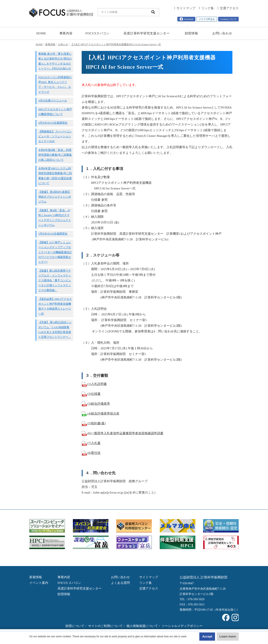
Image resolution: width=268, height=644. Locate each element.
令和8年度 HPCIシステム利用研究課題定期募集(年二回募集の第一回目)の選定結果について (55, 176)
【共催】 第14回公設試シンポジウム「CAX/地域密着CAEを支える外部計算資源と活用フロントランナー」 (55, 330)
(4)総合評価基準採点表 (100, 413)
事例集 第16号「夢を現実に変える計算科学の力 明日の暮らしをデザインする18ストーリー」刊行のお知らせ (55, 61)
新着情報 (50, 44)
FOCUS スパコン (69, 583)
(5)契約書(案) (94, 423)
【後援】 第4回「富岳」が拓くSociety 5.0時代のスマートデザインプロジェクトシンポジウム (55, 218)
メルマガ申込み (207, 19)
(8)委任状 (91, 453)
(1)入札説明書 (94, 384)
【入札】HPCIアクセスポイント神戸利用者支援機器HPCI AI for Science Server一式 (116, 44)
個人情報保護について (142, 626)
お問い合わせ (222, 33)
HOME (41, 33)
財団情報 (191, 33)
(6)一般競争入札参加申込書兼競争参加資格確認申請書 (122, 433)
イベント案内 (39, 583)
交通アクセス (229, 8)
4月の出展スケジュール (53, 100)
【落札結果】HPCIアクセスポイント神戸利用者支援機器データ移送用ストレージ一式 (55, 306)
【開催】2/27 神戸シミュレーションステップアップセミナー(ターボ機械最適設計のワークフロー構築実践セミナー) (55, 252)
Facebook (186, 19)
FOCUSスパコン (97, 33)
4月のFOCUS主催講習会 (53, 123)
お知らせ (63, 44)
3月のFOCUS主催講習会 (53, 234)
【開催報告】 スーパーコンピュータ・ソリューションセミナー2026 (55, 136)
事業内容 (66, 33)
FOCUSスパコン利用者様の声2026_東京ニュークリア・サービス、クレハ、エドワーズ (55, 85)
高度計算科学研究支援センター (147, 33)
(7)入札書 (91, 443)
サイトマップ (186, 8)
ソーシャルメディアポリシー (182, 626)
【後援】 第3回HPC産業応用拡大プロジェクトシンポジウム (55, 197)
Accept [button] (188, 636)
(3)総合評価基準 (96, 404)
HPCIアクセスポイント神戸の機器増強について (55, 112)
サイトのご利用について (105, 626)
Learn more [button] (222, 636)
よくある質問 (120, 583)
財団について (75, 626)
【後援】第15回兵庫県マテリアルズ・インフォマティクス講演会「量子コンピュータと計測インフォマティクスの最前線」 (55, 281)
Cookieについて (228, 19)
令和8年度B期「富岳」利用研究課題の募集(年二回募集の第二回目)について (55, 155)
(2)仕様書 (91, 394)
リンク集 (207, 8)
